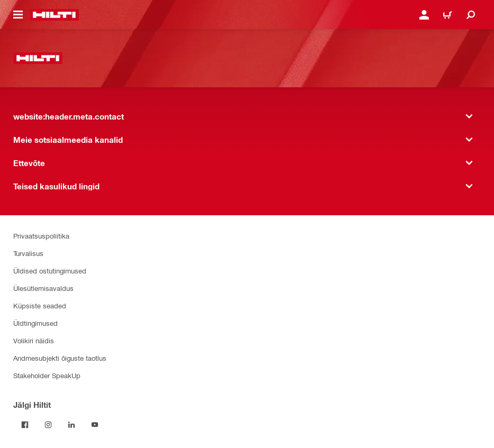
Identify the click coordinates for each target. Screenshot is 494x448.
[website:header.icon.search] (471, 15)
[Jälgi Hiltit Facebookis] (25, 425)
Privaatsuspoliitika (41, 236)
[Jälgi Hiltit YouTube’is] (95, 425)
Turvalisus (28, 253)
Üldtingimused (35, 323)
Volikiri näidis (34, 340)
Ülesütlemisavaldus (43, 288)
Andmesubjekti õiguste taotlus (60, 358)
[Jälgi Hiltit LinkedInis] (71, 425)
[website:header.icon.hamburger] (18, 15)
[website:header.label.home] (54, 15)
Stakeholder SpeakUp (47, 375)
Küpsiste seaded (40, 305)
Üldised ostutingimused (50, 271)
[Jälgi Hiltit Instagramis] (48, 425)
